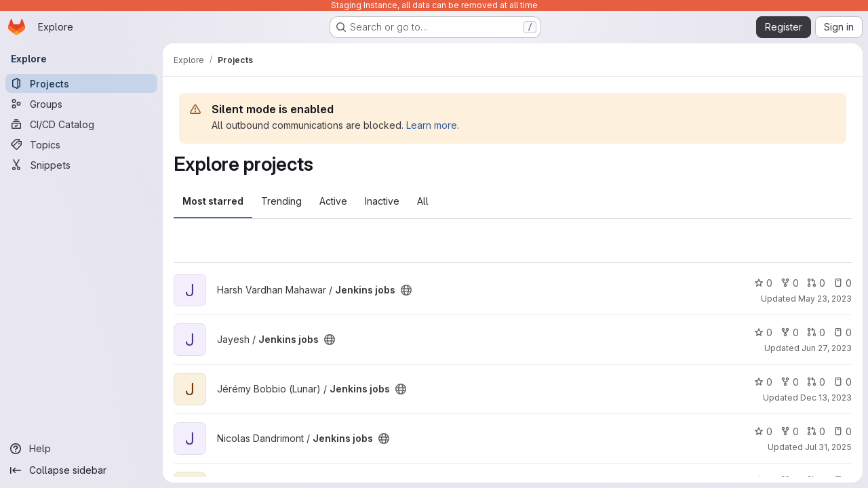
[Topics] (81, 144)
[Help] (81, 449)
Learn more (432, 125)
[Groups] (81, 104)
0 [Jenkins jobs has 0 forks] (790, 283)
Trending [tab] (281, 201)
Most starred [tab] (213, 201)
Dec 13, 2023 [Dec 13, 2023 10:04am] (826, 398)
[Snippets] (81, 165)
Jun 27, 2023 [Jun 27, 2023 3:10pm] (827, 348)
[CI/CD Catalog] (81, 124)
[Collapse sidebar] (81, 470)
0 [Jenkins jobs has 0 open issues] (843, 283)
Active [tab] (333, 201)
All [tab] (423, 201)
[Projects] (81, 83)
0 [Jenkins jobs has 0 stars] (763, 283)
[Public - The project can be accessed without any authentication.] (406, 290)
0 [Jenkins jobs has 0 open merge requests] (816, 283)
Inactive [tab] (382, 201)
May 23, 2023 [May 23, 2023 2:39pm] (825, 299)
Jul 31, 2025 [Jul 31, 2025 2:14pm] (828, 447)
